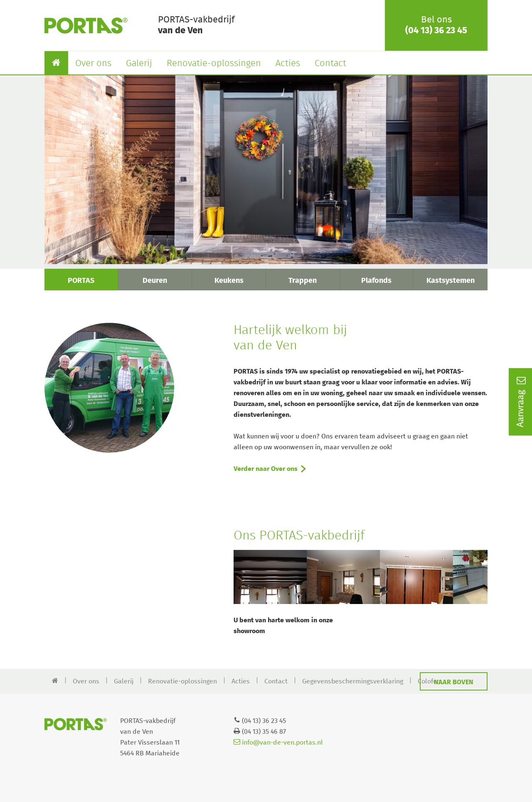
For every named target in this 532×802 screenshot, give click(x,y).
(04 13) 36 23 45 (436, 31)
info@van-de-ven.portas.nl (278, 743)
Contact (330, 64)
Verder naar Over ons (266, 469)
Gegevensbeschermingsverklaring (353, 681)
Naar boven (454, 682)
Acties (288, 64)
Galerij (139, 64)
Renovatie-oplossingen (214, 64)
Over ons (93, 64)
